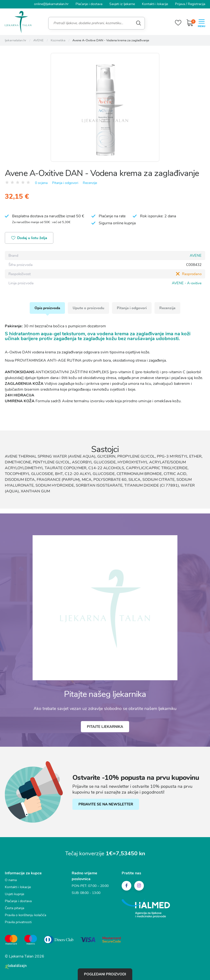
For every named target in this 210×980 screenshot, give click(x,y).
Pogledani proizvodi (105, 974)
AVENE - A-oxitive (187, 283)
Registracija (196, 4)
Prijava (180, 4)
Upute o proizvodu (88, 308)
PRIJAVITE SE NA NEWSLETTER (106, 804)
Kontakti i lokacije (155, 4)
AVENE (196, 256)
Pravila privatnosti (18, 922)
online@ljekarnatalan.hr (51, 4)
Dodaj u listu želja (29, 238)
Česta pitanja (14, 908)
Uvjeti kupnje (14, 894)
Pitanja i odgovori (65, 183)
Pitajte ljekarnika (105, 727)
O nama (11, 880)
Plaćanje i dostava (89, 4)
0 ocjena (41, 183)
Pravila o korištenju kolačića (25, 915)
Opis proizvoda (47, 308)
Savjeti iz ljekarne (122, 4)
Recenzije (90, 183)
